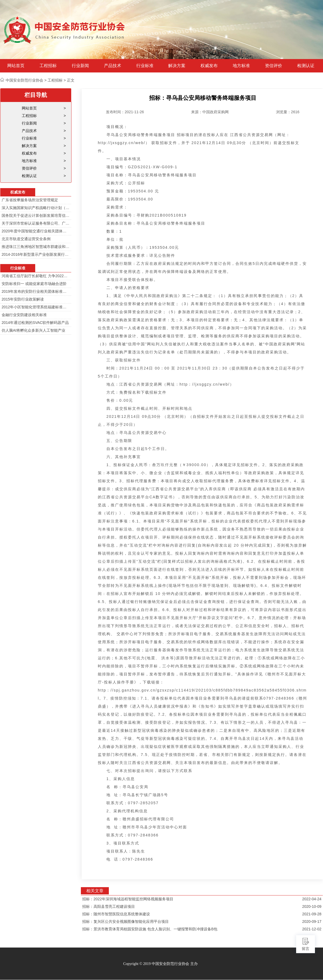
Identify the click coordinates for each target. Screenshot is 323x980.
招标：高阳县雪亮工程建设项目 (109, 906)
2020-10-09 (312, 906)
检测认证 (306, 66)
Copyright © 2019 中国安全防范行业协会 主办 (160, 964)
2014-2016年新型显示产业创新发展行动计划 (36, 254)
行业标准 (145, 66)
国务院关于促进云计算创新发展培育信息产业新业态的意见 (36, 215)
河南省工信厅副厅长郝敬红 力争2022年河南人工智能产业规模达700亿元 (36, 276)
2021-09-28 (312, 914)
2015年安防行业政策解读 (23, 299)
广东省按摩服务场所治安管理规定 (30, 200)
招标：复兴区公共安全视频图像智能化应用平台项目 (125, 922)
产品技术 (113, 66)
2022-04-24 (312, 899)
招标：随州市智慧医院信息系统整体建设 (116, 914)
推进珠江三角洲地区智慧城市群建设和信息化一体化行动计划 (36, 247)
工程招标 (48, 66)
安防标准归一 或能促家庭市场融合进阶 (34, 284)
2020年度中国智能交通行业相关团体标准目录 (36, 231)
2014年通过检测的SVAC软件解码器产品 (35, 323)
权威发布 (209, 66)
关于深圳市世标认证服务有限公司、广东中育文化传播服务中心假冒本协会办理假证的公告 (36, 223)
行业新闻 (80, 66)
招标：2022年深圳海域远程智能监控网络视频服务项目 (128, 899)
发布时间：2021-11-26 (125, 112)
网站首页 (16, 66)
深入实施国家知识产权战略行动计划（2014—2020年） (36, 208)
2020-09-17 (312, 922)
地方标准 (241, 66)
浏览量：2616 (288, 112)
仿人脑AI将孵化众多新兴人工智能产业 (33, 330)
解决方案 (177, 66)
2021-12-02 (312, 929)
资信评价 (274, 66)
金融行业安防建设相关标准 (24, 315)
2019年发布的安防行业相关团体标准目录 (36, 291)
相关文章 (95, 891)
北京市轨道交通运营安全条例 (26, 239)
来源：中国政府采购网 (210, 112)
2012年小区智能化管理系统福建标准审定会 (36, 307)
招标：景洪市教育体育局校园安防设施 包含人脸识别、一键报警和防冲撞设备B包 (150, 929)
